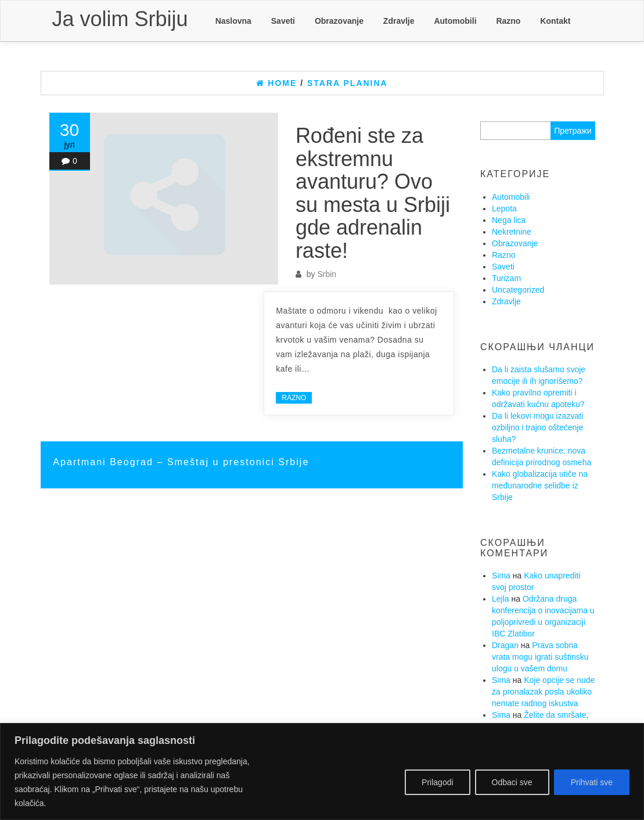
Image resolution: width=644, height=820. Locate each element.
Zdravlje (399, 21)
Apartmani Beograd (105, 462)
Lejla (501, 599)
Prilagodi (437, 782)
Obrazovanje (339, 21)
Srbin (327, 274)
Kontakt (555, 21)
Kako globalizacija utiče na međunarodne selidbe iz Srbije (540, 485)
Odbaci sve (512, 782)
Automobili (455, 21)
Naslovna (233, 21)
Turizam (506, 278)
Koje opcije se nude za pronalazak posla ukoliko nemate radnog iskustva (543, 692)
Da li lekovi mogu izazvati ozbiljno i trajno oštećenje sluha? (537, 427)
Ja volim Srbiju (120, 19)
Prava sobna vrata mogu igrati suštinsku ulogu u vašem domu (540, 657)
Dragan (505, 645)
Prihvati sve (592, 782)
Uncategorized (518, 290)
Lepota (504, 208)
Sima (501, 576)
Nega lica (509, 220)
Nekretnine (512, 232)
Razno (508, 21)
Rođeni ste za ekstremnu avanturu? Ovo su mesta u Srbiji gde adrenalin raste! (373, 193)
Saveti (283, 21)
